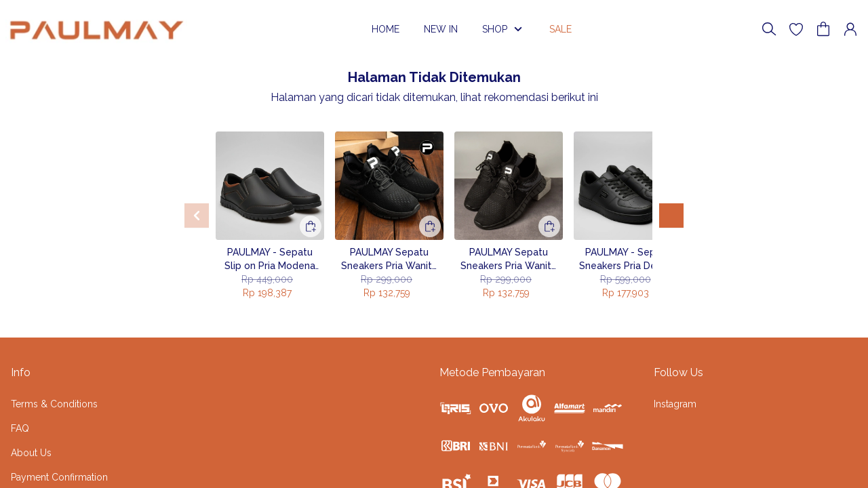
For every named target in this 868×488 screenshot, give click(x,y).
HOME (386, 29)
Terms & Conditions (54, 404)
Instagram (675, 404)
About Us (31, 453)
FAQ (20, 428)
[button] (796, 29)
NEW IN (441, 29)
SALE (566, 29)
